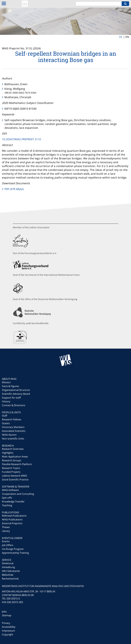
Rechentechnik (10, 579)
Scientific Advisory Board (16, 394)
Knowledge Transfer (13, 501)
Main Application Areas (15, 457)
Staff (5, 416)
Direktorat (8, 563)
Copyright (8, 634)
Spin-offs (7, 498)
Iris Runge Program (13, 549)
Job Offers (8, 545)
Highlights (8, 453)
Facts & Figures (10, 386)
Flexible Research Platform (17, 464)
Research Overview (13, 449)
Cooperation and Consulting (18, 494)
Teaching (7, 505)
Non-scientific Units (13, 439)
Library (6, 531)
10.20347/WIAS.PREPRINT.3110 (21, 139)
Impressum (8, 631)
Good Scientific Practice (15, 479)
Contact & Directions (14, 405)
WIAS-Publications (12, 519)
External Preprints (12, 523)
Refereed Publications (14, 516)
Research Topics (11, 468)
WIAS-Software (10, 490)
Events (6, 541)
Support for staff (11, 398)
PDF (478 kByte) (14, 189)
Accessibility (9, 627)
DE (121, 37)
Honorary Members (13, 427)
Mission (6, 382)
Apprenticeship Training (15, 553)
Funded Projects (11, 472)
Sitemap (7, 615)
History (6, 401)
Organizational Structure (16, 390)
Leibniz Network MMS (14, 476)
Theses (6, 527)
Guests (6, 423)
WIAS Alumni (9, 435)
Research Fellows (12, 419)
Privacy (6, 623)
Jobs (4, 611)
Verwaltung (8, 567)
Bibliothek (8, 575)
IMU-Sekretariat (11, 571)
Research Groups (12, 460)
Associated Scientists (14, 431)
